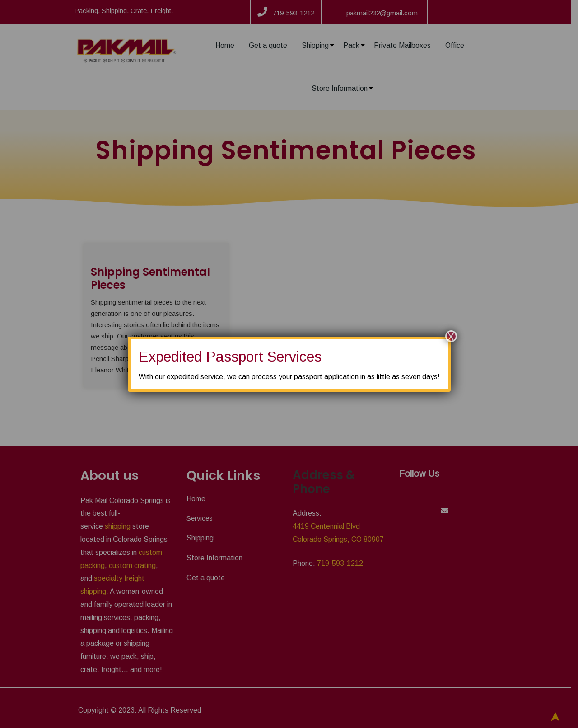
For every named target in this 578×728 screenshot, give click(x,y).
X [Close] (451, 336)
